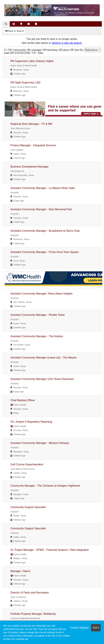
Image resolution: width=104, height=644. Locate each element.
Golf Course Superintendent (27, 464)
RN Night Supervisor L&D (25, 83)
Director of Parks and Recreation (30, 593)
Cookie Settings (79, 628)
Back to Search (14, 31)
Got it (96, 628)
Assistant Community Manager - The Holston (37, 336)
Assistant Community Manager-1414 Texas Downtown (42, 379)
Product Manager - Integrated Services (33, 145)
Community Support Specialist (28, 507)
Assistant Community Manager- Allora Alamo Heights (41, 294)
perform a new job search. (67, 43)
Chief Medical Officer (23, 400)
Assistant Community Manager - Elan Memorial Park (41, 209)
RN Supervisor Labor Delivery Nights (32, 61)
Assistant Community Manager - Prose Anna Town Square (44, 252)
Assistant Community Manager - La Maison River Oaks (43, 188)
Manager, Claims (20, 571)
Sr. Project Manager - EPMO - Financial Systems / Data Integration (50, 550)
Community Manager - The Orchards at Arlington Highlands (45, 486)
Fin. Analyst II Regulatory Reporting (31, 422)
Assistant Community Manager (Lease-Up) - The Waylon (44, 358)
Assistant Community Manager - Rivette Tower (38, 315)
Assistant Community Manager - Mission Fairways (40, 443)
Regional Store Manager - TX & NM (31, 124)
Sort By (79, 50)
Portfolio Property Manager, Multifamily (33, 614)
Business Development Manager (30, 167)
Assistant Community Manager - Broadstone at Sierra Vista (45, 231)
